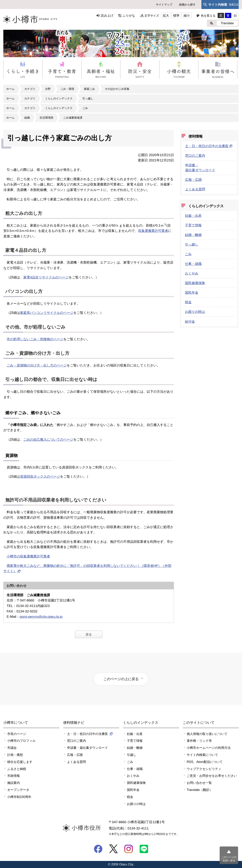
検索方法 (234, 4)
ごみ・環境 (67, 89)
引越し (132, 755)
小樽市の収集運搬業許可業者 (28, 556)
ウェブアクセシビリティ (204, 769)
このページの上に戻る (121, 679)
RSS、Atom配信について (205, 762)
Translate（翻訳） (200, 790)
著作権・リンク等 (199, 741)
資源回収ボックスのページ (40, 476)
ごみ (85, 108)
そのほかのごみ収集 (117, 89)
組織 (27, 118)
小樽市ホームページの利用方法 (209, 748)
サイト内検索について (202, 755)
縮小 (187, 15)
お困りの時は (195, 312)
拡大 (166, 15)
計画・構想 (15, 755)
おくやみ (192, 273)
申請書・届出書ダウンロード (87, 748)
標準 (176, 15)
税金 (188, 302)
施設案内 (14, 783)
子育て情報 (193, 225)
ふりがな (129, 15)
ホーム (10, 89)
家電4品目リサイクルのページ (46, 277)
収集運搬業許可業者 (153, 231)
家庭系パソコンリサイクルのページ (47, 313)
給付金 (190, 321)
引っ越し (88, 98)
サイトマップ (164, 5)
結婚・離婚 (193, 235)
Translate (227, 23)
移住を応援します (20, 762)
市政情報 (14, 776)
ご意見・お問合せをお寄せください (212, 776)
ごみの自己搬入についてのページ (48, 439)
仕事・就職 (193, 264)
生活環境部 (46, 118)
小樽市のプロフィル (21, 741)
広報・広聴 (193, 180)
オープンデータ (18, 790)
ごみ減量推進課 (73, 118)
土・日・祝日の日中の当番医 (209, 146)
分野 (48, 89)
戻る (89, 634)
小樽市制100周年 (19, 797)
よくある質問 (195, 189)
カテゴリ (30, 89)
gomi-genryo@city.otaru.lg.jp (41, 617)
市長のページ (17, 734)
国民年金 (192, 293)
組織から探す (187, 5)
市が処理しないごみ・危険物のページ (35, 339)
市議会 (12, 748)
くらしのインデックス (59, 98)
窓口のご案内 (195, 156)
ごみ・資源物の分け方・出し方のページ (37, 365)
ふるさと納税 (17, 769)
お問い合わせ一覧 (199, 783)
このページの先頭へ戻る (229, 859)
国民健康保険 (195, 283)
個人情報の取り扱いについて (207, 734)
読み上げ (107, 15)
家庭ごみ (89, 89)
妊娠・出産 (193, 216)
